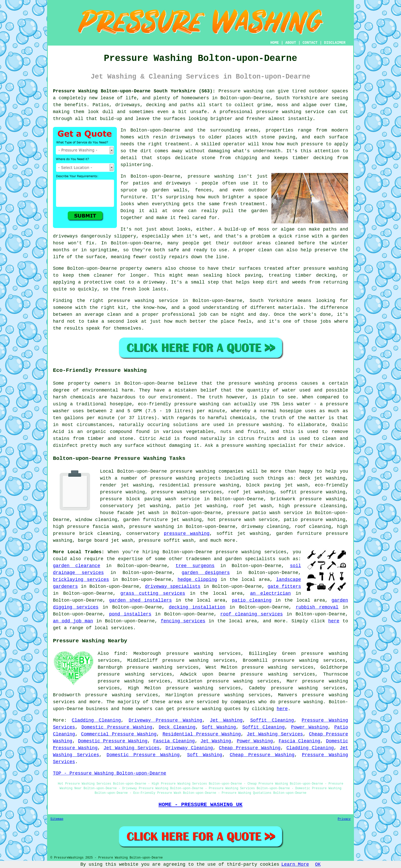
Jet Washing (226, 720)
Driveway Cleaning (189, 748)
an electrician (270, 593)
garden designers (206, 573)
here (334, 621)
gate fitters (284, 587)
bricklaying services (81, 580)
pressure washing (251, 383)
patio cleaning (252, 600)
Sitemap (57, 819)
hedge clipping (197, 580)
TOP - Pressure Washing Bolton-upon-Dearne (110, 773)
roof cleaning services (251, 614)
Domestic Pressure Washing (117, 727)
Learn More (295, 864)
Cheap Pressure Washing (250, 748)
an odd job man (73, 621)
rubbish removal (317, 607)
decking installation (197, 607)
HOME (275, 43)
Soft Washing (219, 727)
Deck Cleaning (177, 727)
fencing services (183, 621)
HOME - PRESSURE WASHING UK (201, 805)
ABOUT (291, 43)
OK (318, 864)
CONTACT (310, 43)
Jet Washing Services (275, 734)
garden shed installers (141, 600)
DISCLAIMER (335, 43)
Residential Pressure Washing (202, 734)
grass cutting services (153, 593)
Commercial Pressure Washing (119, 734)
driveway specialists (173, 587)
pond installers (130, 614)
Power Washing (309, 727)
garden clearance (77, 566)
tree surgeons (195, 566)
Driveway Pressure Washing (165, 720)
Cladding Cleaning (96, 720)
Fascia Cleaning (174, 741)
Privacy (344, 819)
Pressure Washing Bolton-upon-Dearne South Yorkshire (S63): (134, 91)
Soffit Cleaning (272, 720)
